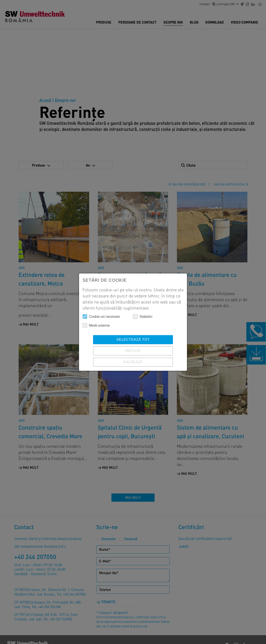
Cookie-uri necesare (101, 316)
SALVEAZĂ (133, 362)
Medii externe (96, 325)
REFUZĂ (133, 351)
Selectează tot (133, 340)
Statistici (143, 316)
